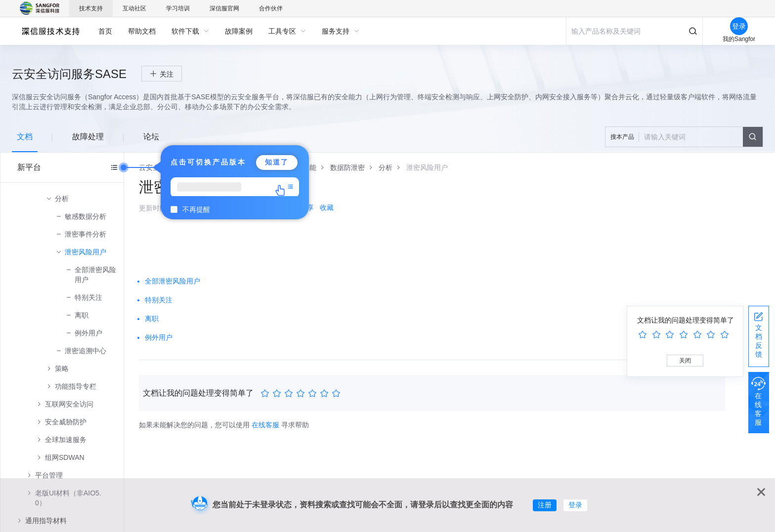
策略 (62, 368)
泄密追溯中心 (86, 351)
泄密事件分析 (86, 234)
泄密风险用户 (86, 252)
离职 (82, 315)
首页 (105, 31)
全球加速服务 (66, 440)
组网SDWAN (65, 457)
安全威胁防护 (66, 422)
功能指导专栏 (76, 386)
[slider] (302, 394)
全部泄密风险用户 (95, 275)
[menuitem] (105, 31)
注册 (545, 505)
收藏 (327, 207)
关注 (167, 74)
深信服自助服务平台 (50, 31)
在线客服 (265, 425)
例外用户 (88, 333)
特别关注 (88, 297)
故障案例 (239, 31)
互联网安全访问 (69, 404)
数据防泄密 (347, 167)
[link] (347, 167)
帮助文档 (142, 31)
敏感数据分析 (86, 216)
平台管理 (49, 475)
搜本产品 (622, 137)
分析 (62, 199)
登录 (575, 505)
